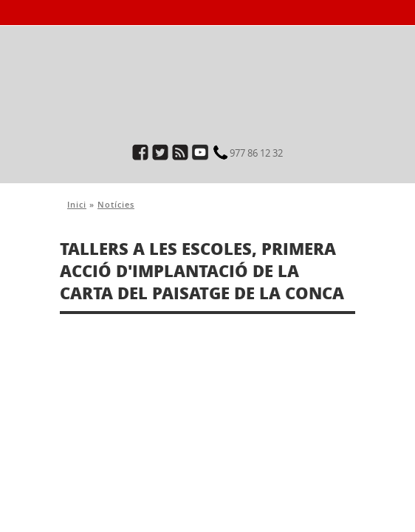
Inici (77, 204)
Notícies (116, 204)
